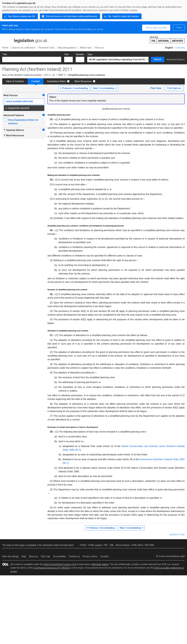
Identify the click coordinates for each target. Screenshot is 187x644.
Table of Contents (15, 81)
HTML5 (83, 545)
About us (33, 556)
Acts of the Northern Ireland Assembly (22, 75)
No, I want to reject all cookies (123, 16)
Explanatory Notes (56, 81)
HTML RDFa (137, 545)
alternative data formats (55, 545)
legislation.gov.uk (25, 40)
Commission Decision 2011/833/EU (52, 568)
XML (112, 545)
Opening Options (14, 130)
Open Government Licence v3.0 (60, 564)
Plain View (156, 88)
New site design (10, 556)
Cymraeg (180, 48)
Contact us (74, 556)
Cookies (104, 556)
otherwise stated (100, 564)
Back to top (179, 534)
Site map (46, 556)
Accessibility (59, 556)
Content (36, 81)
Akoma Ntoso (123, 545)
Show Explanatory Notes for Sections (23, 122)
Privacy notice (90, 556)
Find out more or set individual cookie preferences (71, 16)
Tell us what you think (156, 28)
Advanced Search (176, 59)
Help (24, 556)
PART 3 (62, 75)
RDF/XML (150, 545)
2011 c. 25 (50, 75)
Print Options (174, 88)
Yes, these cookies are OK (21, 16)
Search (158, 59)
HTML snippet (95, 545)
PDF (106, 545)
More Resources (83, 81)
